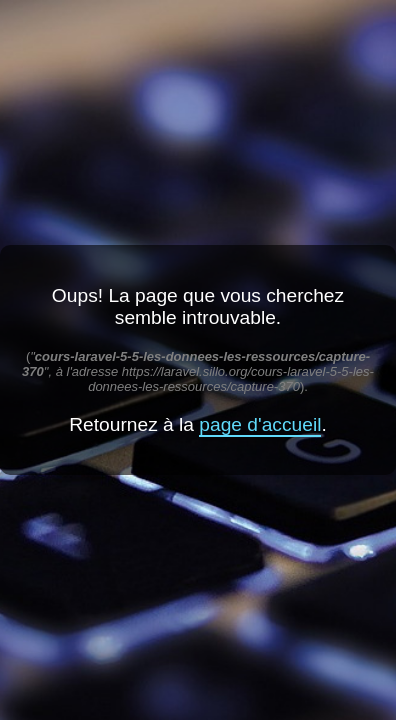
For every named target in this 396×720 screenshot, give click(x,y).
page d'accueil (260, 424)
